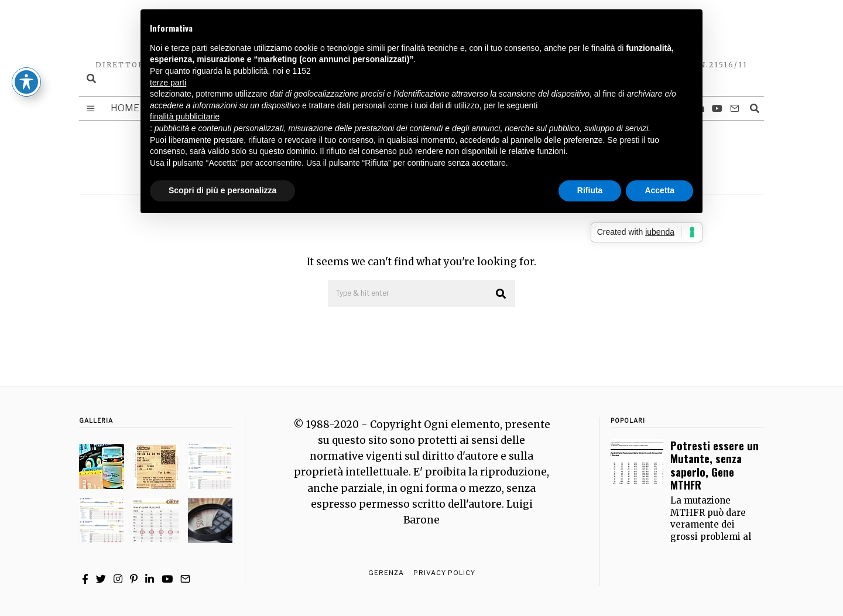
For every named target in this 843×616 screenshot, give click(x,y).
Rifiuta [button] (590, 190)
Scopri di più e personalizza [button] (222, 190)
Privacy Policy (444, 573)
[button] (501, 294)
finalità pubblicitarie (185, 117)
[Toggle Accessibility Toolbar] (26, 43)
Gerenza (386, 573)
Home (125, 108)
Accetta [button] (659, 190)
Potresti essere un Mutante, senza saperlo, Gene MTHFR (715, 465)
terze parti (168, 83)
